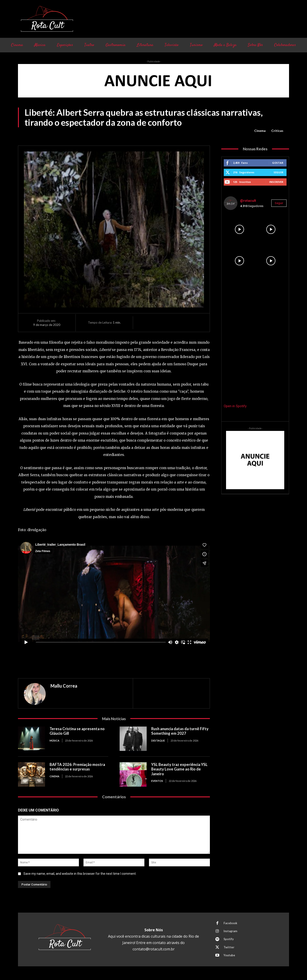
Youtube (230, 957)
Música (54, 740)
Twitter (229, 949)
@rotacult (248, 201)
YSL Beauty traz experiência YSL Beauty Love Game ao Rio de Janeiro (180, 769)
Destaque (158, 740)
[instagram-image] (239, 229)
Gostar (278, 163)
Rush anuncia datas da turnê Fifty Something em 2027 (176, 731)
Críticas (277, 131)
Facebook (231, 923)
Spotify (229, 940)
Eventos (157, 780)
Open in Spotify (235, 406)
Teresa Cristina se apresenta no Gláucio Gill (78, 731)
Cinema (260, 131)
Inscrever (276, 182)
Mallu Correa (64, 686)
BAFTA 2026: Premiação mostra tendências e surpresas (78, 767)
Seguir (278, 172)
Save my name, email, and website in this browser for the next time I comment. (80, 874)
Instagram (231, 932)
